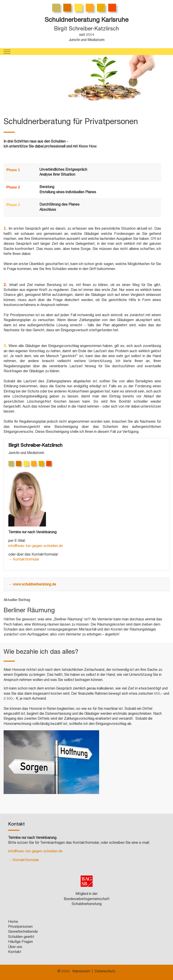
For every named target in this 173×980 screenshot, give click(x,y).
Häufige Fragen (20, 942)
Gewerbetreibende (23, 932)
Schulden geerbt (21, 937)
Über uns (15, 947)
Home (13, 922)
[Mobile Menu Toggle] (7, 52)
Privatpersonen (20, 927)
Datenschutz (105, 972)
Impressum (81, 972)
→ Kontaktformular (24, 560)
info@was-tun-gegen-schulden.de (36, 546)
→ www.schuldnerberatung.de (32, 585)
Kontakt (15, 952)
